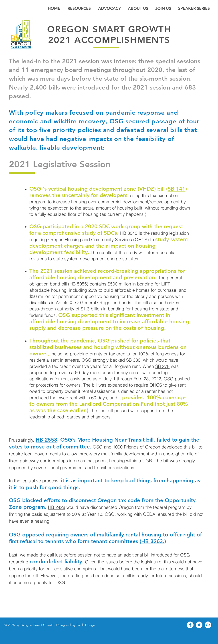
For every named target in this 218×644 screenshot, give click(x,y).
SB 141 (177, 189)
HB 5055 (78, 284)
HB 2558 (46, 440)
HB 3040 (129, 233)
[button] (138, 8)
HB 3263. (153, 541)
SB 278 (162, 366)
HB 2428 (57, 507)
